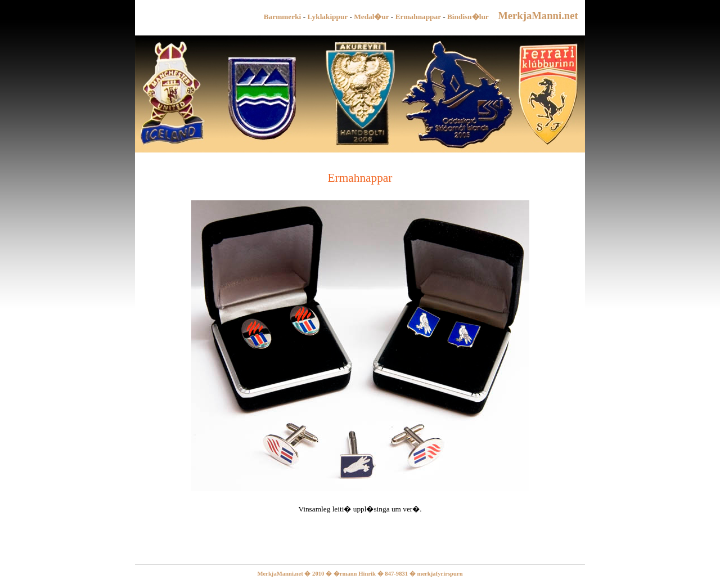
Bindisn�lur (468, 17)
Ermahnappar (418, 17)
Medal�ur (371, 17)
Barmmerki (283, 17)
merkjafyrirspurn (440, 574)
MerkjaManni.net (541, 15)
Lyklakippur (328, 17)
